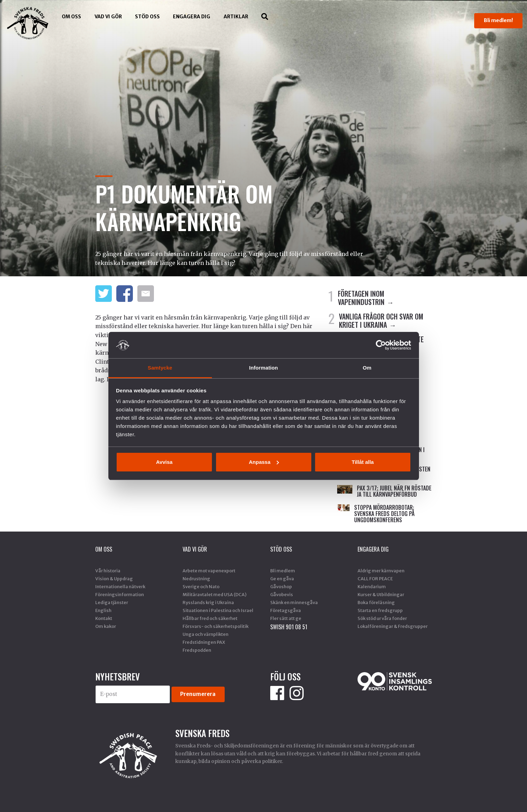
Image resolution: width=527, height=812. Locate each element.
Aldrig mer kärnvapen (381, 571)
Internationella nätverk (120, 586)
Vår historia (108, 571)
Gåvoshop (281, 586)
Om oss (71, 17)
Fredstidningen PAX (204, 642)
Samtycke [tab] (160, 368)
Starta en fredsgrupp (380, 610)
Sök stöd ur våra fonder (382, 618)
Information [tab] (264, 368)
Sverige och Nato (201, 586)
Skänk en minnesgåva (294, 602)
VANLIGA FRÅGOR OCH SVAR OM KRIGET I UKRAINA (381, 321)
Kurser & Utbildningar (381, 594)
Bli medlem (283, 571)
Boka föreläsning (376, 602)
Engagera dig (192, 17)
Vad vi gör (108, 17)
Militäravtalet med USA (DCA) (214, 594)
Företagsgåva (286, 610)
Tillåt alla (363, 462)
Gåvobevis (282, 594)
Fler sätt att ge (286, 618)
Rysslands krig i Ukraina (208, 602)
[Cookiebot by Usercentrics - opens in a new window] (381, 345)
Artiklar (236, 17)
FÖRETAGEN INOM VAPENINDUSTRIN (361, 298)
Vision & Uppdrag (114, 579)
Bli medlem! (498, 20)
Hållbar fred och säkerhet (210, 618)
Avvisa (164, 462)
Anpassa (264, 462)
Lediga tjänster (112, 602)
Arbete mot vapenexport (209, 571)
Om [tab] (367, 368)
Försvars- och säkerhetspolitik (216, 626)
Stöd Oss (147, 17)
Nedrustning (196, 579)
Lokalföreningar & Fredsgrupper (393, 626)
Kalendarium (372, 586)
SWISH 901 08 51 (289, 627)
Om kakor (106, 626)
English (103, 610)
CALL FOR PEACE (375, 579)
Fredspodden (197, 650)
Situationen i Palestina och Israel (218, 610)
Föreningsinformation (120, 594)
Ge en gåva (282, 579)
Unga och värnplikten (206, 634)
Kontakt (104, 618)
